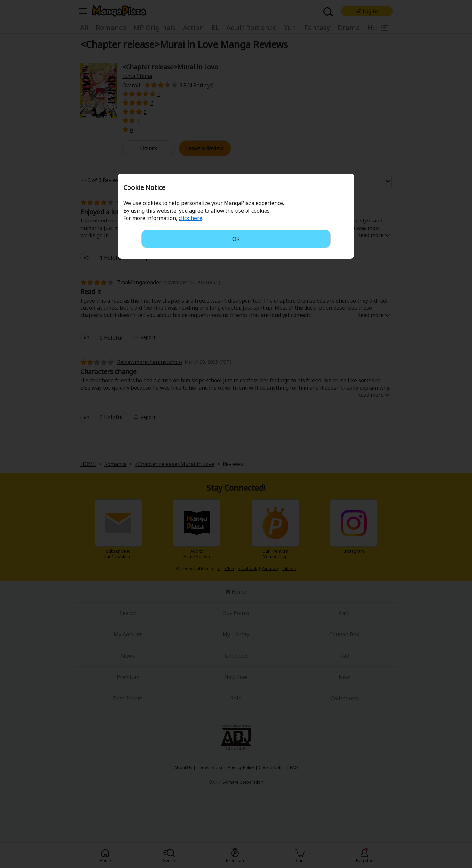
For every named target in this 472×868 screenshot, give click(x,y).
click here (190, 218)
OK (236, 239)
